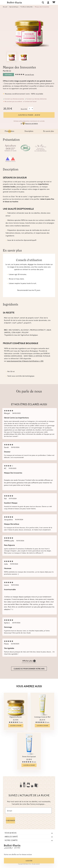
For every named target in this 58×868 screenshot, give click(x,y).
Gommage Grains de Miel (42, 717)
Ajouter (29, 861)
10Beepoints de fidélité (29, 124)
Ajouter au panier (29, 115)
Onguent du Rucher (16, 717)
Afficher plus (29, 661)
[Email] (28, 811)
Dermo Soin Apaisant (29, 757)
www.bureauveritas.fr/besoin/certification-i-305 (25, 361)
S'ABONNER (10, 820)
